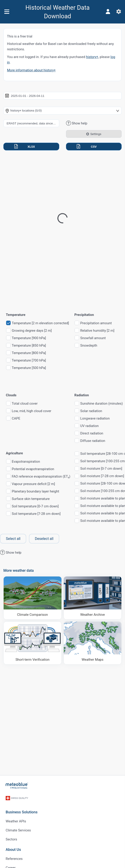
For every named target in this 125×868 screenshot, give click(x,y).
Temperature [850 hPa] (29, 346)
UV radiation (90, 426)
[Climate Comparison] (33, 598)
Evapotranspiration (26, 462)
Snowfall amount (93, 338)
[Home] (17, 786)
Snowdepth (89, 346)
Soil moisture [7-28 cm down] (102, 476)
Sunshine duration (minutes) (101, 404)
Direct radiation (92, 433)
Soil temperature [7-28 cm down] (36, 514)
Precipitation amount (96, 323)
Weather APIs (16, 821)
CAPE (16, 419)
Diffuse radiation (93, 441)
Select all (13, 539)
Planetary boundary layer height (35, 491)
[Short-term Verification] (33, 643)
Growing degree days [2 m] (32, 331)
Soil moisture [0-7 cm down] (101, 469)
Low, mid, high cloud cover (32, 411)
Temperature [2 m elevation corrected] (40, 323)
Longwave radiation (95, 419)
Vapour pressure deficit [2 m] (33, 484)
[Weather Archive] (93, 598)
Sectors (11, 839)
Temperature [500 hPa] (29, 368)
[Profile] (108, 12)
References (14, 859)
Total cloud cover (25, 404)
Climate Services (18, 830)
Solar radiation (91, 411)
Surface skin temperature (31, 499)
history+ (92, 57)
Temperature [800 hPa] (29, 353)
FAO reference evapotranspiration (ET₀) (41, 477)
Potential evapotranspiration (33, 469)
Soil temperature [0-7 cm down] (35, 506)
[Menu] (7, 12)
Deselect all (44, 539)
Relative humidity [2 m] (97, 331)
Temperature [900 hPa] (29, 338)
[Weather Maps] (93, 643)
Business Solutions (22, 812)
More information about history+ (31, 70)
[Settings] (119, 12)
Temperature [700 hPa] (29, 360)
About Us (13, 850)
